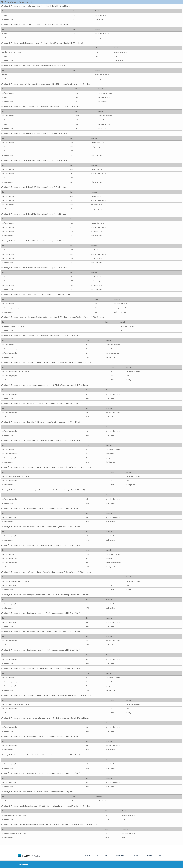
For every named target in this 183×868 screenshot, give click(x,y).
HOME (88, 856)
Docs (107, 856)
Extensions (135, 856)
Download (120, 856)
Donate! (150, 856)
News (97, 856)
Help (160, 856)
